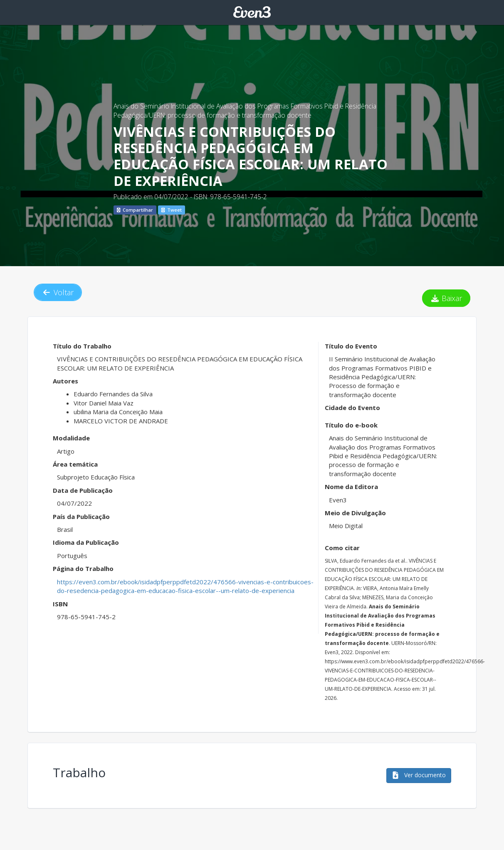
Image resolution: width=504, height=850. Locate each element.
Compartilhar (135, 210)
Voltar (58, 292)
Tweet (172, 210)
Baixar (446, 298)
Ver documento (419, 775)
